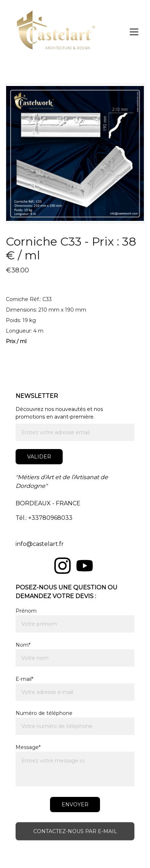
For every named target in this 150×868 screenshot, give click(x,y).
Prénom (26, 611)
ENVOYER (75, 805)
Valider (39, 457)
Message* (28, 747)
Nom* (23, 645)
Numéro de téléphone (44, 713)
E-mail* (24, 679)
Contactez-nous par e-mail (75, 832)
